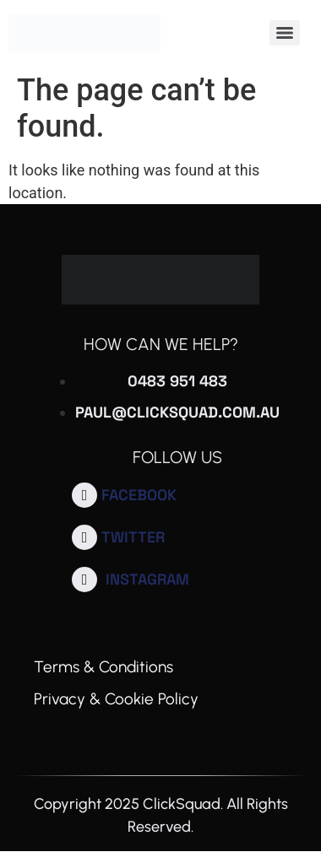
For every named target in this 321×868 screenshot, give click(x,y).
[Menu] (285, 33)
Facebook (139, 495)
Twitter (133, 537)
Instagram (147, 579)
